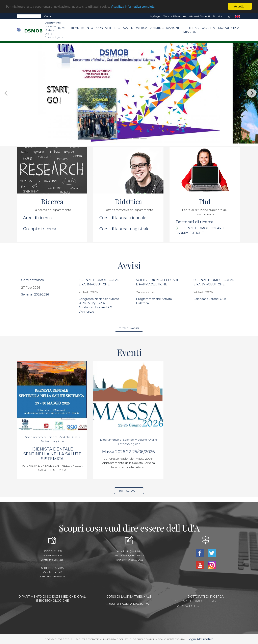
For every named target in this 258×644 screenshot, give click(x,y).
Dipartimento (81, 28)
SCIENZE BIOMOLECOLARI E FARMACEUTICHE (198, 603)
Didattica (139, 28)
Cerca (47, 16)
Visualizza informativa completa (133, 6)
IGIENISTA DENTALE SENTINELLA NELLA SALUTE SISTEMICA (52, 454)
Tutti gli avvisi (129, 328)
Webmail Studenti (199, 16)
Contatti (104, 28)
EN (237, 16)
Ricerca (121, 28)
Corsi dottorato (33, 280)
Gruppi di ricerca (40, 229)
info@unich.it (133, 551)
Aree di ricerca (37, 218)
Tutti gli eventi (129, 491)
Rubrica (218, 16)
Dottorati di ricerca (195, 222)
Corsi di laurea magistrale (124, 229)
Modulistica (229, 28)
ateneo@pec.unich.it (132, 555)
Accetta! (240, 6)
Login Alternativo (200, 639)
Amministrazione (165, 28)
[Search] (29, 16)
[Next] (252, 93)
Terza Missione (191, 30)
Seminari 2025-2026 (35, 294)
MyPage (155, 16)
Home (61, 28)
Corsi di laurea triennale (123, 218)
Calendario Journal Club (210, 299)
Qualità (208, 28)
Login (229, 16)
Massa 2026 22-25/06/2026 (128, 452)
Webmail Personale (174, 16)
